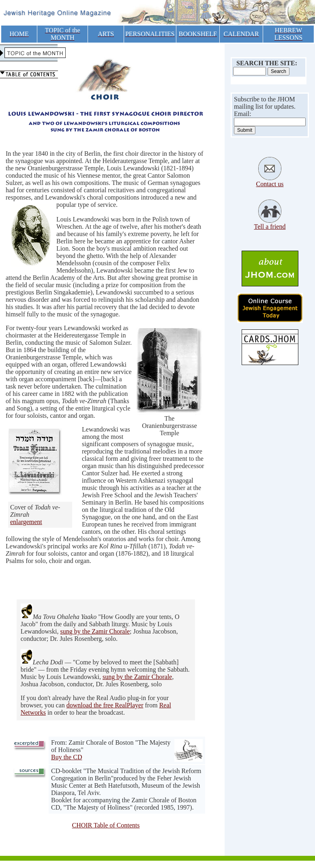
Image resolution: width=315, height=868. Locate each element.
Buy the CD (66, 757)
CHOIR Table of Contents (106, 825)
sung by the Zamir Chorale (95, 631)
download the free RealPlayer (105, 705)
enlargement (26, 522)
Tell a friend (270, 227)
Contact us (270, 184)
